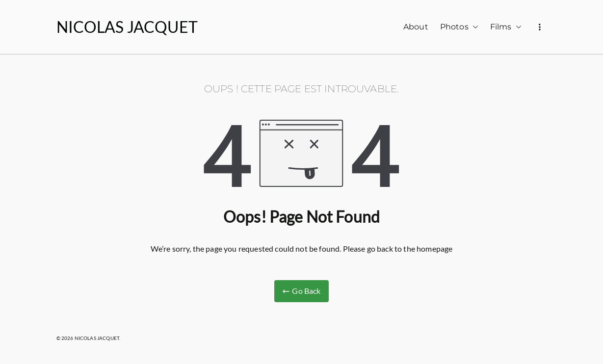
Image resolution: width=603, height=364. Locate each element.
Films (506, 27)
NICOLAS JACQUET (127, 27)
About (416, 27)
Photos (459, 27)
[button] (473, 27)
